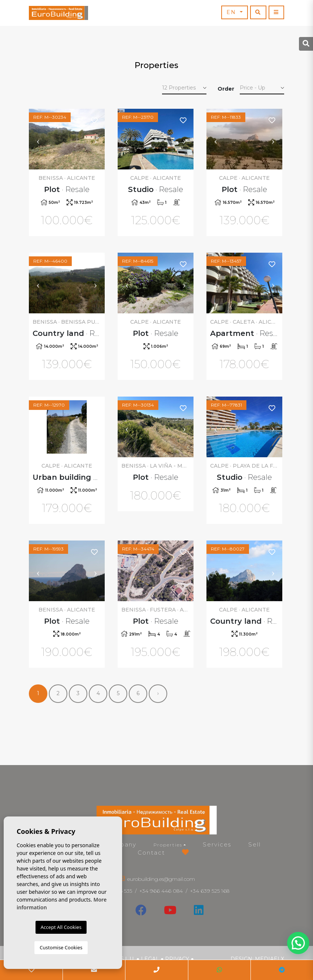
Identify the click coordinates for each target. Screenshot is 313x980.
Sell (255, 844)
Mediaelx (270, 959)
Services (217, 844)
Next (95, 139)
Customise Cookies (61, 947)
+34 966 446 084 (161, 891)
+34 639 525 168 (210, 891)
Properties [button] (168, 845)
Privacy (177, 959)
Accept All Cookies (61, 927)
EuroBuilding (58, 13)
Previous (38, 139)
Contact (151, 853)
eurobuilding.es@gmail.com (161, 879)
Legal (150, 959)
